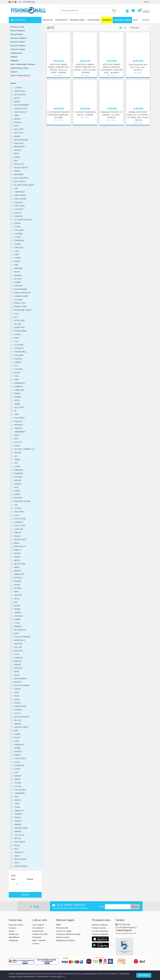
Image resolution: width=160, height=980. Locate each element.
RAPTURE (18, 668)
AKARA (17, 102)
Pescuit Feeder (17, 34)
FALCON (18, 324)
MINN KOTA (19, 574)
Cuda (16, 251)
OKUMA (17, 609)
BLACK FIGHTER (21, 168)
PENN (16, 633)
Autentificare (14, 937)
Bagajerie (15, 61)
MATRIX (17, 553)
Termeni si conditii (64, 931)
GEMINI (17, 404)
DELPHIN (18, 279)
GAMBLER (18, 387)
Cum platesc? (38, 928)
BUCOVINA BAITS (21, 178)
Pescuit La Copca (18, 49)
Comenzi (12, 928)
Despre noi (48, 20)
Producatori (61, 20)
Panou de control (16, 925)
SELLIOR (18, 720)
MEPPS (17, 560)
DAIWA (17, 261)
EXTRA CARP (20, 321)
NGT (16, 602)
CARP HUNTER (20, 199)
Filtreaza (25, 895)
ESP (16, 317)
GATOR (17, 400)
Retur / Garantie (39, 940)
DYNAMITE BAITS (21, 296)
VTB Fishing (19, 835)
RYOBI (17, 696)
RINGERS (18, 682)
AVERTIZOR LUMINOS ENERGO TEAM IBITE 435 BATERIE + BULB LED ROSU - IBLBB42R (85, 69)
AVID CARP (19, 129)
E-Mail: (102, 907)
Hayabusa (18, 421)
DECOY (17, 272)
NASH (17, 592)
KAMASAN (18, 474)
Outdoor (14, 57)
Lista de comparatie (100, 934)
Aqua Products (20, 112)
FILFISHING (19, 345)
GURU (16, 414)
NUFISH (17, 606)
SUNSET (17, 779)
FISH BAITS (19, 348)
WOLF (17, 849)
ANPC (59, 925)
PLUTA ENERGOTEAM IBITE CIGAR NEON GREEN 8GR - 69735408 (58, 115)
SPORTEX (18, 752)
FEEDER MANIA (20, 331)
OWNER (17, 619)
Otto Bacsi (18, 616)
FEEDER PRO (19, 327)
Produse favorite (99, 928)
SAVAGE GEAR (20, 706)
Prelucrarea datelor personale (68, 934)
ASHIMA (18, 122)
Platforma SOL (62, 928)
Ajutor (146, 20)
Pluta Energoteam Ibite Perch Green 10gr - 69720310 (138, 67)
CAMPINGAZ (19, 192)
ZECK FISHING (20, 859)
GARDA (17, 393)
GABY (16, 380)
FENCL (17, 338)
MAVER (17, 557)
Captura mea (93, 20)
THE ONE (18, 786)
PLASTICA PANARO (22, 637)
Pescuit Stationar (18, 31)
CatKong (18, 213)
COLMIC (17, 237)
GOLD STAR (19, 407)
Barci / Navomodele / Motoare (23, 64)
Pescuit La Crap (17, 27)
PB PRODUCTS (20, 630)
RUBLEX (17, 689)
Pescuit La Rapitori (19, 38)
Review (12, 931)
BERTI (16, 154)
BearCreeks (19, 143)
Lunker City (19, 529)
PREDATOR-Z (20, 640)
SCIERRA (18, 710)
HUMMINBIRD (20, 432)
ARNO (17, 115)
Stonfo (17, 762)
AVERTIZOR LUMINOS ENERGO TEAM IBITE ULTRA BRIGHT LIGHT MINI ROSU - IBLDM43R (112, 69)
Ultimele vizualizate (100, 925)
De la (13, 879)
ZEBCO (17, 856)
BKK (16, 161)
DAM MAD (18, 268)
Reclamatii (37, 937)
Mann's (17, 543)
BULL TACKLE (20, 182)
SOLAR (17, 738)
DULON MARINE (21, 289)
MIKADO (17, 571)
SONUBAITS (19, 745)
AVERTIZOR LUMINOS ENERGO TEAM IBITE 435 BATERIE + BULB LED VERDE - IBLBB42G (58, 69)
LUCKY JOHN (20, 526)
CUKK (16, 255)
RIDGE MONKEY (20, 679)
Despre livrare (38, 931)
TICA (16, 797)
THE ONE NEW (20, 790)
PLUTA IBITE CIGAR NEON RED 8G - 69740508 (85, 113)
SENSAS (18, 724)
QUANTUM (18, 658)
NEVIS (17, 599)
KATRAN (18, 480)
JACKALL (18, 453)
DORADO (18, 282)
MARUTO (18, 550)
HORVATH (18, 428)
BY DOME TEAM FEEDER (24, 185)
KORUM (17, 494)
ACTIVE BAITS (20, 95)
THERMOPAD (19, 793)
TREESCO (18, 821)
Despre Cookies (63, 937)
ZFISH (17, 863)
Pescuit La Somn (18, 42)
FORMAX (18, 362)
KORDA (17, 491)
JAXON (17, 460)
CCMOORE (18, 216)
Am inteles (144, 975)
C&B (16, 189)
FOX (16, 366)
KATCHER (18, 477)
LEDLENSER (19, 512)
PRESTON (18, 644)
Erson (16, 314)
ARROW (17, 119)
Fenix (16, 341)
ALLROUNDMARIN (21, 105)
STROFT (17, 769)
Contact (36, 944)
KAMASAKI (19, 470)
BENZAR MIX (19, 147)
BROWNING (19, 175)
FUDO (16, 376)
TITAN (17, 804)
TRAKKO (18, 818)
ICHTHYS (18, 442)
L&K (16, 505)
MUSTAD (18, 588)
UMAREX (18, 825)
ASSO (16, 126)
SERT (16, 731)
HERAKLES (19, 425)
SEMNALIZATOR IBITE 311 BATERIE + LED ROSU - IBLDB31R (111, 115)
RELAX (17, 675)
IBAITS (17, 435)
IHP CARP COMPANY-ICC (25, 449)
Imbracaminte (16, 53)
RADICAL (18, 661)
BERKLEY (18, 150)
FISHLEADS (19, 355)
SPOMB (17, 748)
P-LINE (17, 623)
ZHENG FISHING (21, 866)
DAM (16, 265)
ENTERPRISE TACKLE (23, 310)
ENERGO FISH (20, 303)
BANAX (17, 136)
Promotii (107, 20)
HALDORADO (19, 418)
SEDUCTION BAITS (22, 717)
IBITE (16, 439)
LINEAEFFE (19, 522)
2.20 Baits (18, 88)
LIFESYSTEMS (20, 519)
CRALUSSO (19, 248)
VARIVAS (18, 832)
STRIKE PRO (19, 766)
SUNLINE (18, 776)
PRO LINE (18, 647)
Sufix (16, 772)
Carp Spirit (18, 202)
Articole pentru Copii (19, 68)
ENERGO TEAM (20, 307)
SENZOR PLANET (21, 727)
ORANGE (18, 613)
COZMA (17, 244)
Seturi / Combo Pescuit (20, 76)
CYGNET (18, 258)
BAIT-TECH (19, 133)
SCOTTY (18, 713)
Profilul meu (14, 934)
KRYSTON (18, 498)
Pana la (30, 879)
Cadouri (14, 72)
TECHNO (18, 783)
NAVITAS (18, 595)
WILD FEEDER (20, 842)
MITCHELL (18, 578)
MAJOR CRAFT (20, 540)
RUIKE (17, 692)
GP (15, 411)
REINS (17, 672)
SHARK (17, 734)
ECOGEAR (18, 300)
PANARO (18, 626)
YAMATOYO (19, 852)
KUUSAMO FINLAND (22, 501)
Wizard (17, 845)
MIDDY (17, 567)
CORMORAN (19, 241)
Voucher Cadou (122, 20)
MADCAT (18, 533)
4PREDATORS (20, 91)
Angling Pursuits (21, 108)
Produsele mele (77, 20)
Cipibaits (18, 223)
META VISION (20, 564)
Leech (17, 515)
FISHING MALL (20, 352)
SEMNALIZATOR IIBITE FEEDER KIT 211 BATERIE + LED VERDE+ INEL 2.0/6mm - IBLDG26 (138, 116)
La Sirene (18, 508)
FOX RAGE (18, 369)
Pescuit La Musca (18, 46)
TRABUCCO (19, 811)
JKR (16, 463)
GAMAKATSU (20, 383)
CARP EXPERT (20, 195)
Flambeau (18, 359)
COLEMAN (18, 234)
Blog (136, 20)
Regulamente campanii (66, 940)
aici (64, 977)
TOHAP (17, 807)
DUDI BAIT (18, 286)
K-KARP (17, 467)
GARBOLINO (19, 390)
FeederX (17, 334)
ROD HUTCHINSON (22, 686)
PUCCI (17, 654)
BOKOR (17, 171)
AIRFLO (17, 98)
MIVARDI (18, 581)
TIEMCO (17, 800)
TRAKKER (18, 814)
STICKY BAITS (20, 759)
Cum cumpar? (38, 925)
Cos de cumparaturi (100, 931)
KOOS (16, 487)
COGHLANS (19, 230)
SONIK (17, 741)
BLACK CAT (19, 164)
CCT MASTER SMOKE (23, 220)
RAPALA (18, 665)
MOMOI (17, 585)
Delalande (18, 275)
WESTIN (17, 838)
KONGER (18, 484)
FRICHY (17, 373)
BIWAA (17, 157)
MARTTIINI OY (20, 547)
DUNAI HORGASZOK (22, 293)
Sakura (17, 699)
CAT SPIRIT (19, 209)
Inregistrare (13, 940)
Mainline (17, 536)
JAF (16, 456)
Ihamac (17, 446)
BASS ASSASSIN (21, 140)
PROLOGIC (18, 651)
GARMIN (18, 397)
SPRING (17, 755)
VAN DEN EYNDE (21, 828)
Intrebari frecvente (40, 934)
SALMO (17, 703)
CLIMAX (17, 227)
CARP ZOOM (19, 206)
